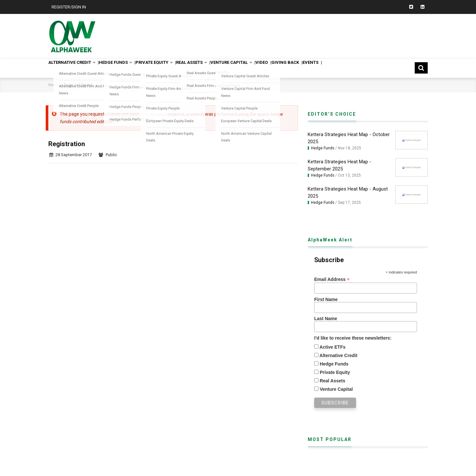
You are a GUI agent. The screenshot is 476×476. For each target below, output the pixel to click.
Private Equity (172, 68)
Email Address (332, 279)
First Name (326, 299)
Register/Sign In (69, 7)
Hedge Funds (126, 68)
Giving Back (327, 68)
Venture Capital (262, 68)
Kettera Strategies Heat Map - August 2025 (348, 192)
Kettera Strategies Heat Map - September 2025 (339, 165)
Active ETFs (332, 347)
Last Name (326, 319)
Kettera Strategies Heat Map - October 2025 (349, 138)
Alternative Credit (76, 68)
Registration (67, 144)
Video (299, 68)
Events (359, 68)
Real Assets (216, 68)
